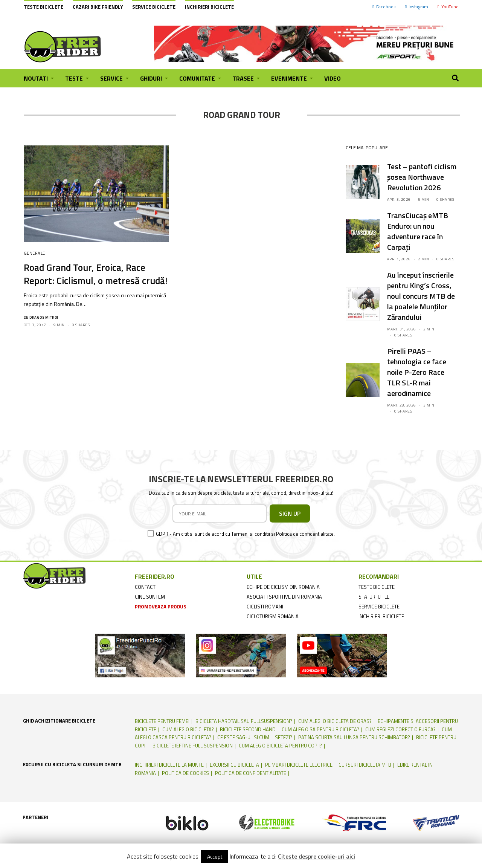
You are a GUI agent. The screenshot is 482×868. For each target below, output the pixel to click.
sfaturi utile (374, 597)
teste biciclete (377, 587)
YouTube (448, 7)
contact (145, 587)
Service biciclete (154, 7)
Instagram (417, 7)
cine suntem (150, 597)
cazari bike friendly (98, 7)
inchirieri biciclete (381, 616)
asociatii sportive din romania (284, 597)
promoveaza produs (161, 607)
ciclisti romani (265, 607)
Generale (34, 253)
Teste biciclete (43, 7)
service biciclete (379, 607)
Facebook (384, 7)
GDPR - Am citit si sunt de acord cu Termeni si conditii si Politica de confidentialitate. (245, 534)
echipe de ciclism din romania (283, 587)
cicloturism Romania (273, 616)
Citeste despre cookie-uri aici (317, 856)
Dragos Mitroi (44, 317)
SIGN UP (290, 513)
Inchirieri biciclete (209, 7)
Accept (215, 857)
